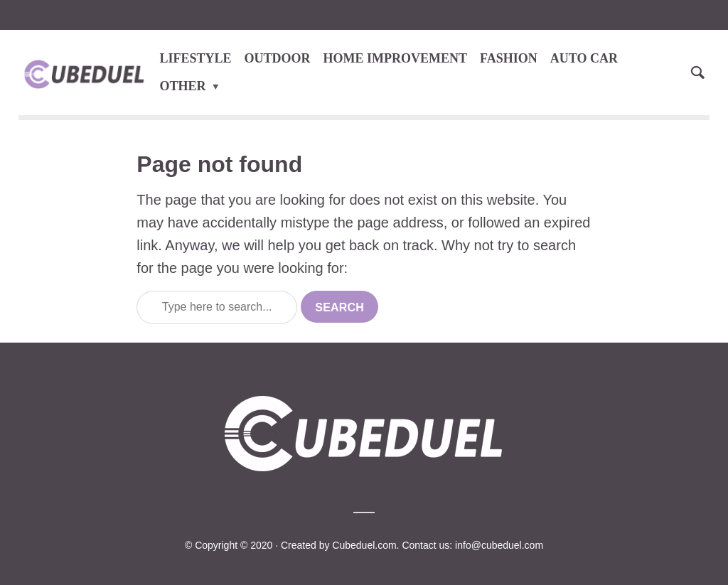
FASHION (509, 58)
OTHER (183, 86)
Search (339, 307)
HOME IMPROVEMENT (396, 58)
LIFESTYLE (196, 58)
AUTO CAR (584, 58)
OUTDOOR (278, 58)
